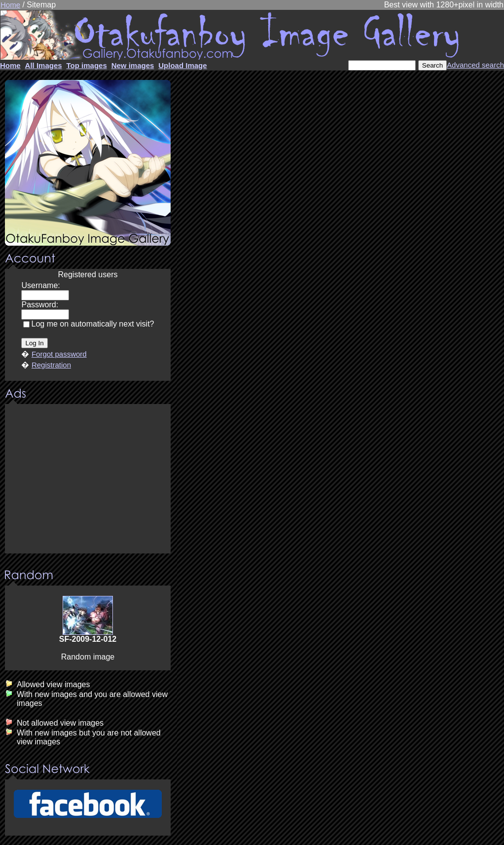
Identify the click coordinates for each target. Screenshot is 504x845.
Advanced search (475, 65)
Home (10, 5)
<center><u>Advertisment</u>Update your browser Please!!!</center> (88, 479)
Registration (51, 365)
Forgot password (59, 354)
